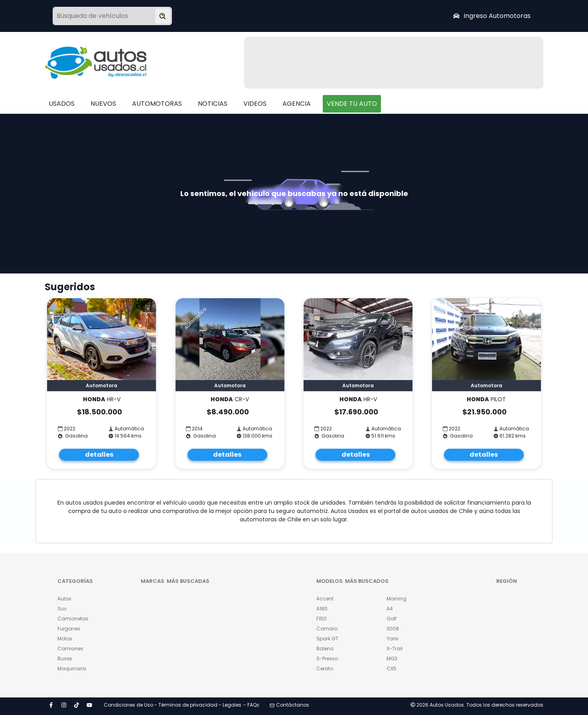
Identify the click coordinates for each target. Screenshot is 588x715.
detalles (99, 455)
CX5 (392, 668)
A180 (322, 609)
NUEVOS (103, 104)
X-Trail (395, 649)
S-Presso (327, 659)
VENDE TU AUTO (352, 104)
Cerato (325, 668)
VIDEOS (255, 104)
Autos (64, 599)
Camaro (327, 629)
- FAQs (251, 705)
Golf (392, 619)
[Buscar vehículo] (163, 16)
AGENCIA (297, 104)
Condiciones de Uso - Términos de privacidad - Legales (173, 705)
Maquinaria (72, 668)
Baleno (325, 649)
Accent (325, 599)
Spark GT (327, 639)
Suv (62, 609)
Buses (65, 659)
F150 (322, 619)
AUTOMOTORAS (157, 104)
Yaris (393, 639)
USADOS (62, 104)
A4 (390, 609)
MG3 (392, 659)
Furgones (69, 629)
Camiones (70, 649)
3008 (393, 629)
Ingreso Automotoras (492, 16)
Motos (65, 639)
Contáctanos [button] (289, 705)
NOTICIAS (213, 104)
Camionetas (73, 619)
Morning (397, 599)
